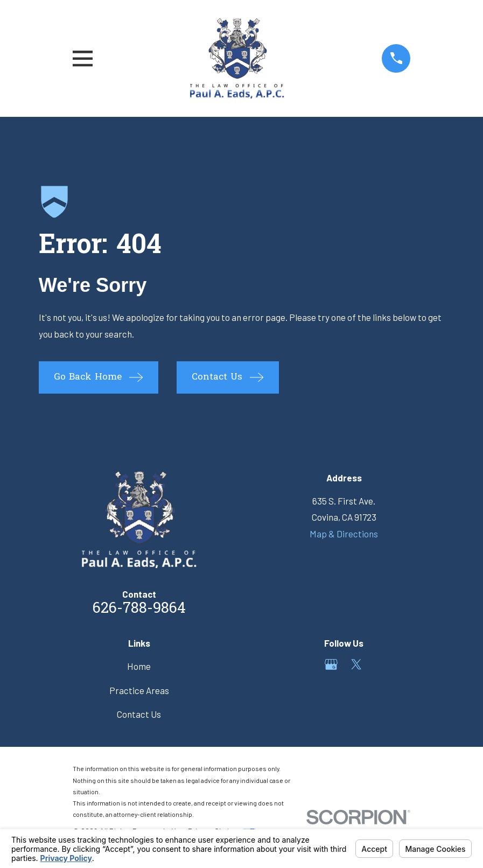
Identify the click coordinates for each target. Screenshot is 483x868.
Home (139, 666)
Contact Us (139, 714)
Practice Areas (139, 690)
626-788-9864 (139, 609)
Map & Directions (344, 534)
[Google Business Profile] (331, 664)
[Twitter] (356, 664)
